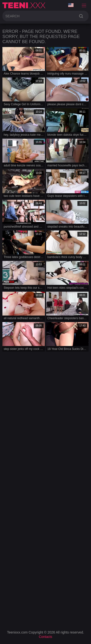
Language (71, 5)
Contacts (45, 637)
